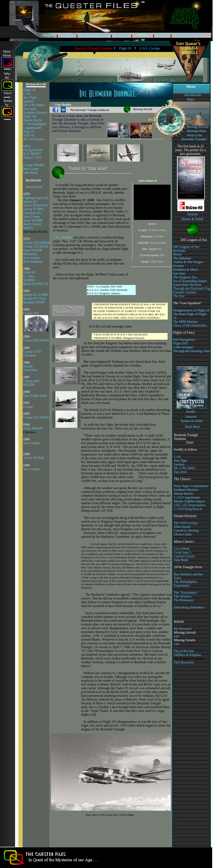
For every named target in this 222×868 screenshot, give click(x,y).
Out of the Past (184, 651)
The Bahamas (182, 258)
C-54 (27, 94)
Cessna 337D (32, 352)
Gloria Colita (183, 534)
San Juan (179, 273)
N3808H (29, 280)
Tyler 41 (29, 135)
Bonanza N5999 (34, 302)
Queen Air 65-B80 (35, 295)
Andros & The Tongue (188, 262)
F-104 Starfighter (35, 124)
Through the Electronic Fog (192, 288)
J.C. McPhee (64, 237)
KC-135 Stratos (34, 139)
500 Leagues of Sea (186, 247)
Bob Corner (31, 169)
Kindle (191, 412)
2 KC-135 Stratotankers (190, 505)
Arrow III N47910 (35, 205)
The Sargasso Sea (185, 277)
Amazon (192, 214)
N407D (28, 228)
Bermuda (179, 251)
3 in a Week (182, 549)
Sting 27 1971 (32, 157)
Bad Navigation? (184, 340)
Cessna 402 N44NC (36, 340)
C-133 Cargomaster (187, 497)
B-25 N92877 (32, 154)
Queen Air (30, 202)
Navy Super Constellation (191, 486)
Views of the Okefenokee (190, 325)
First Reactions (184, 662)
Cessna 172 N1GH (36, 246)
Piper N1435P (32, 250)
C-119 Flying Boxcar (188, 509)
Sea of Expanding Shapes (190, 281)
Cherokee (29, 355)
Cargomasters (32, 128)
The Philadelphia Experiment (185, 584)
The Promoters (184, 600)
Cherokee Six (32, 213)
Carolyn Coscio (184, 556)
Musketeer (30, 254)
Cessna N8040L (34, 165)
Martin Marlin (33, 120)
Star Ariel (30, 109)
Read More (192, 427)
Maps (191, 99)
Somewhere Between (187, 285)
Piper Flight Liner (35, 396)
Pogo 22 (29, 131)
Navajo (28, 366)
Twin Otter (30, 370)
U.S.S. (150, 48)
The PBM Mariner (185, 322)
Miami (177, 254)
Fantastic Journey (185, 292)
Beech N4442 (32, 224)
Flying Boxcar (33, 150)
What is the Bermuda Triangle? (194, 137)
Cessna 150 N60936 (37, 243)
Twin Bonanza (33, 262)
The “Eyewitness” (186, 593)
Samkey (29, 101)
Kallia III (29, 272)
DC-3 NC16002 (34, 105)
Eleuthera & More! (186, 270)
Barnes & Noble (192, 219)
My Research (183, 629)
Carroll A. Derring (186, 531)
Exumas (178, 266)
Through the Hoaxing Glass (192, 351)
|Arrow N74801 (34, 209)
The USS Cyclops (186, 523)
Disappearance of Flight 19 (191, 310)
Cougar (28, 407)
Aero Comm (31, 258)
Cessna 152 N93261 (37, 417)
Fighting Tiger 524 (36, 198)
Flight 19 (29, 90)
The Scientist (183, 596)
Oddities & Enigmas (188, 655)
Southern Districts (35, 113)
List (176, 636)
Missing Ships (196, 131)
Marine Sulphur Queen (189, 501)
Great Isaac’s (183, 552)
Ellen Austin (182, 527)
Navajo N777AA (34, 298)
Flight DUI (180, 343)
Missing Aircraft (197, 127)
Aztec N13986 (33, 220)
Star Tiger (30, 97)
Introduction (193, 95)
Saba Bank (30, 173)
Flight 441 (30, 116)
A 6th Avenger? (183, 347)
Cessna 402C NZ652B (32, 383)
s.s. (29, 276)
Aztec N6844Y (33, 428)
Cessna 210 (31, 313)
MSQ (27, 146)
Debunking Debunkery (189, 607)
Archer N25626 (34, 458)
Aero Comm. (32, 217)
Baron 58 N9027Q (35, 284)
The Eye (179, 296)
